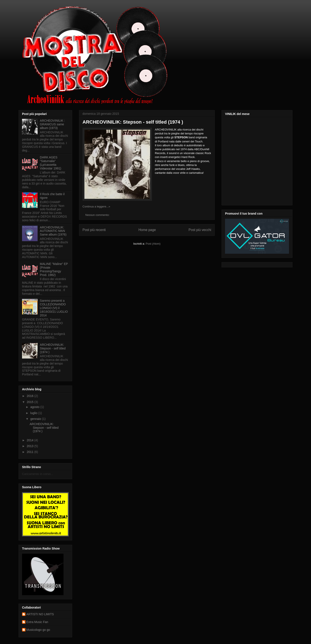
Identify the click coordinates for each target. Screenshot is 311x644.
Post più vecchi (200, 230)
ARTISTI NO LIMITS (40, 614)
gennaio (36, 419)
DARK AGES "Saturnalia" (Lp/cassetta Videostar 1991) (51, 163)
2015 (31, 402)
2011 (31, 452)
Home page (147, 230)
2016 (31, 396)
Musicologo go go (38, 630)
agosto (35, 407)
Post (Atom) (153, 244)
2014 (31, 440)
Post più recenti (94, 230)
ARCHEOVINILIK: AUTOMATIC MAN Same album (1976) (53, 231)
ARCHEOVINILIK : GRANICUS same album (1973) (52, 124)
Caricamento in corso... (38, 474)
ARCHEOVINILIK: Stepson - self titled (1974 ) (133, 122)
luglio (34, 413)
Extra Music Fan (37, 622)
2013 (31, 446)
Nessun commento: (98, 215)
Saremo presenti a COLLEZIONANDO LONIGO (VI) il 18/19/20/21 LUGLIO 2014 (54, 308)
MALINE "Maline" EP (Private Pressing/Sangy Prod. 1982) (54, 269)
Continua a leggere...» (96, 206)
